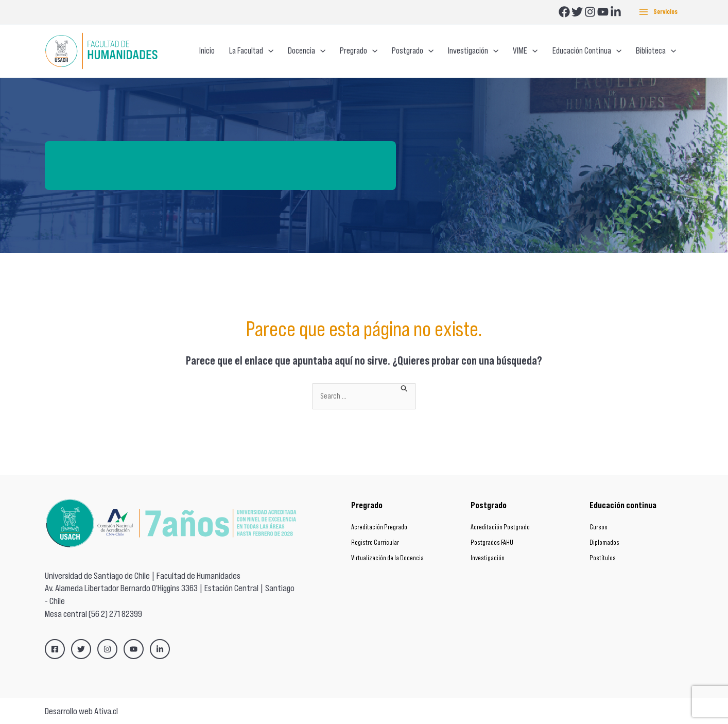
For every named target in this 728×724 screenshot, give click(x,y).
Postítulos (603, 558)
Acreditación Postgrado (500, 527)
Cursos (599, 527)
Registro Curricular (375, 542)
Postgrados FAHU (492, 542)
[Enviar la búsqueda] (405, 388)
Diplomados (604, 542)
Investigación (488, 558)
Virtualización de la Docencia (387, 558)
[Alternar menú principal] (658, 12)
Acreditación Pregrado (379, 527)
